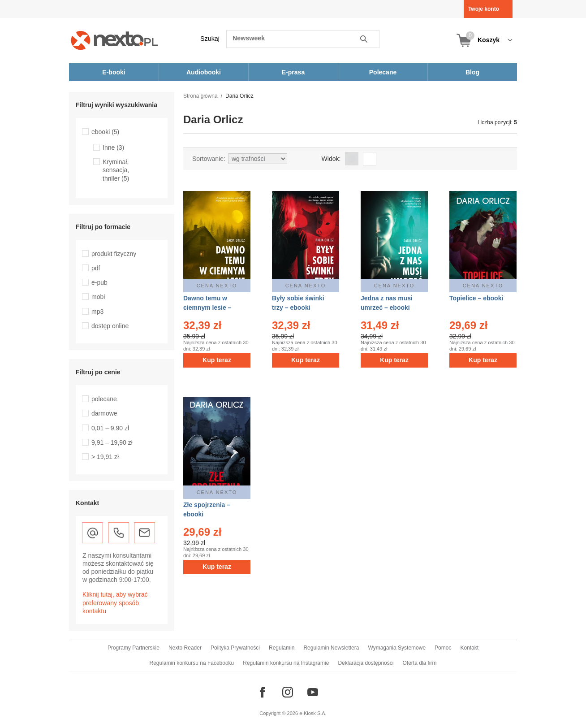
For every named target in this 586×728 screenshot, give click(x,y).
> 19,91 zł (105, 457)
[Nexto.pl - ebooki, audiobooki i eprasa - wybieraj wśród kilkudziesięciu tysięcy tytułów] (114, 40)
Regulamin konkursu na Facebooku (192, 663)
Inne (113, 147)
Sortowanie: (209, 159)
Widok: (331, 159)
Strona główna (200, 96)
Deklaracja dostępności (366, 663)
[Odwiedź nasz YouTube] (313, 692)
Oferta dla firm (419, 663)
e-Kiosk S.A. (313, 713)
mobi (98, 297)
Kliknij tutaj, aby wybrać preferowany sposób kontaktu (115, 602)
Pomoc (443, 648)
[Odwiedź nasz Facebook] (263, 692)
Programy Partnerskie (134, 648)
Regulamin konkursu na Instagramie (286, 663)
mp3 (97, 312)
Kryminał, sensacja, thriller (116, 170)
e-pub (99, 282)
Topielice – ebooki (476, 298)
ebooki (105, 132)
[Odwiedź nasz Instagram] (288, 692)
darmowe (104, 413)
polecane (104, 399)
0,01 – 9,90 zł (110, 428)
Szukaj (210, 39)
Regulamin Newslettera (331, 648)
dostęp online (110, 326)
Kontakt (469, 648)
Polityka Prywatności (235, 648)
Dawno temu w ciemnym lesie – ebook (207, 308)
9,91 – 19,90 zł (112, 442)
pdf (96, 268)
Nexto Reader (185, 648)
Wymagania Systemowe (397, 648)
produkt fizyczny (114, 254)
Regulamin (282, 648)
